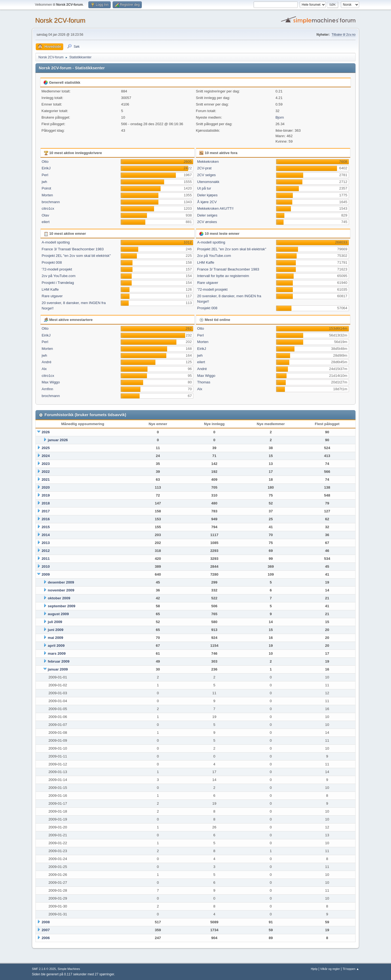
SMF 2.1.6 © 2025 (44, 969)
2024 (46, 456)
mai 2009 (55, 638)
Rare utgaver (52, 296)
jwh (44, 182)
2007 (46, 930)
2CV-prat (204, 168)
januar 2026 (58, 440)
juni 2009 (55, 630)
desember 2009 (61, 582)
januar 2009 (58, 669)
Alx (44, 369)
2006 (46, 938)
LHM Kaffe (50, 289)
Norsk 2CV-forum (60, 20)
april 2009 (56, 646)
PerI (45, 175)
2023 (46, 464)
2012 (46, 551)
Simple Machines (69, 969)
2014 (46, 535)
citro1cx (48, 208)
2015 (46, 527)
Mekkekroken (208, 162)
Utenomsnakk (208, 182)
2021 (46, 480)
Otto (45, 162)
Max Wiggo (51, 382)
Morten (47, 195)
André (47, 362)
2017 (46, 511)
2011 (46, 559)
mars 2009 (57, 653)
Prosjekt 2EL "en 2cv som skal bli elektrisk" (76, 256)
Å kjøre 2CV (207, 202)
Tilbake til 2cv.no (344, 35)
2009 (46, 574)
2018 (46, 503)
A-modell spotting (56, 242)
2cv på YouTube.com (59, 276)
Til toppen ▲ (351, 969)
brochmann (51, 202)
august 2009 (58, 614)
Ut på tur (204, 188)
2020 (46, 487)
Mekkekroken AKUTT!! (215, 208)
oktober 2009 (59, 598)
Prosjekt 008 (52, 262)
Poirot (46, 188)
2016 (46, 519)
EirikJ (46, 168)
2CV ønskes (207, 222)
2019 (46, 495)
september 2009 (61, 606)
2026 (46, 432)
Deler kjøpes (207, 195)
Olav (45, 215)
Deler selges (207, 215)
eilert (46, 222)
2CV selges (206, 175)
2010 (46, 566)
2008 (46, 922)
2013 (46, 543)
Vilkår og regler (330, 969)
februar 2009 (58, 661)
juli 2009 (55, 622)
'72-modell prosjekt (57, 269)
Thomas (204, 382)
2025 (46, 448)
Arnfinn (47, 389)
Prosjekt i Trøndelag (58, 283)
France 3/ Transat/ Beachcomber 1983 (73, 249)
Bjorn (280, 117)
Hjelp (314, 969)
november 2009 (61, 590)
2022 (46, 472)
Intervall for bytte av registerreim (223, 276)
